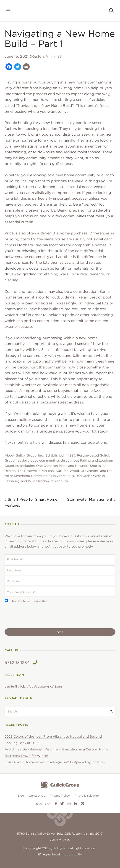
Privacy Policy (60, 796)
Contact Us (37, 796)
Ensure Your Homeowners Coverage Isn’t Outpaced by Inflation (55, 762)
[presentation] (39, 616)
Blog (21, 796)
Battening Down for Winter (26, 756)
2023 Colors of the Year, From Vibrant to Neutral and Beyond (53, 736)
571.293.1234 (21, 662)
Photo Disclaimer (87, 796)
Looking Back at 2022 (22, 743)
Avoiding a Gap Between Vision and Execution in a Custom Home (56, 749)
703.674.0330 (60, 840)
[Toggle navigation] (8, 11)
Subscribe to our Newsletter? (29, 601)
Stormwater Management (90, 499)
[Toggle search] (111, 11)
